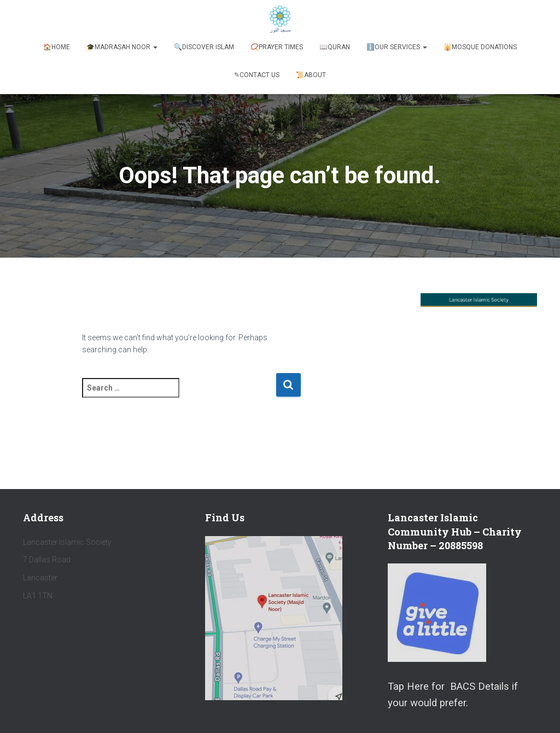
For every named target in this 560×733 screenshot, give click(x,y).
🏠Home (57, 47)
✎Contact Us (257, 75)
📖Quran (335, 47)
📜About (311, 75)
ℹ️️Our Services (397, 47)
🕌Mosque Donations (480, 47)
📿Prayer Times (277, 47)
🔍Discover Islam (204, 47)
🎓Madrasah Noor (122, 47)
